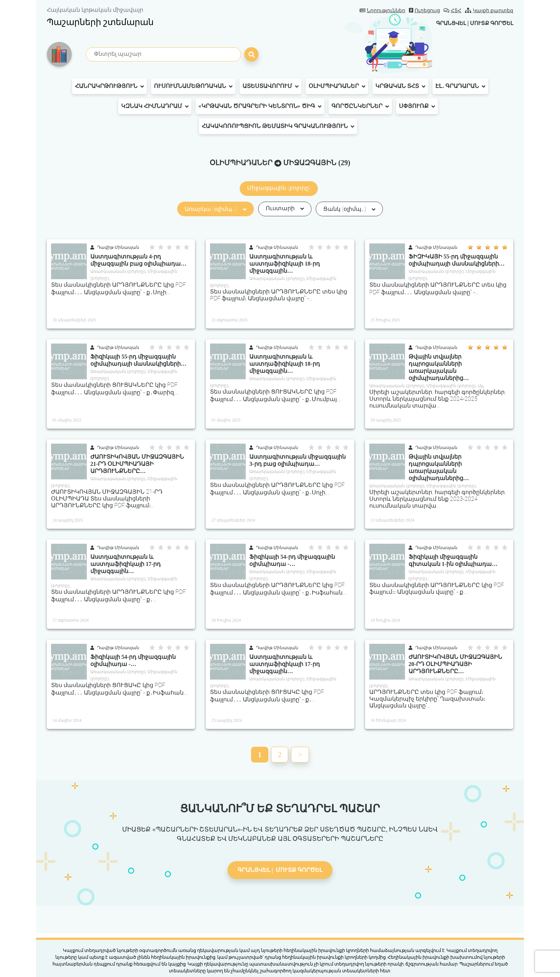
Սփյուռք (417, 106)
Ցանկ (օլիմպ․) (349, 209)
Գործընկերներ (360, 106)
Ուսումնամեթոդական (193, 86)
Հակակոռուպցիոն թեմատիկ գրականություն (278, 126)
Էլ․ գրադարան (460, 86)
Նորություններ (382, 11)
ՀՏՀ (452, 11)
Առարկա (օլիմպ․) (215, 209)
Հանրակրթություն (109, 86)
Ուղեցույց (424, 11)
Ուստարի (285, 208)
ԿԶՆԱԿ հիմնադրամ (155, 106)
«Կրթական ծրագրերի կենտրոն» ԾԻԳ (260, 106)
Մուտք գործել (490, 23)
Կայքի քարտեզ (489, 11)
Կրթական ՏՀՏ (400, 86)
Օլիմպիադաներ (337, 86)
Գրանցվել (446, 23)
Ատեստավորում (271, 86)
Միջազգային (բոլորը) (279, 188)
